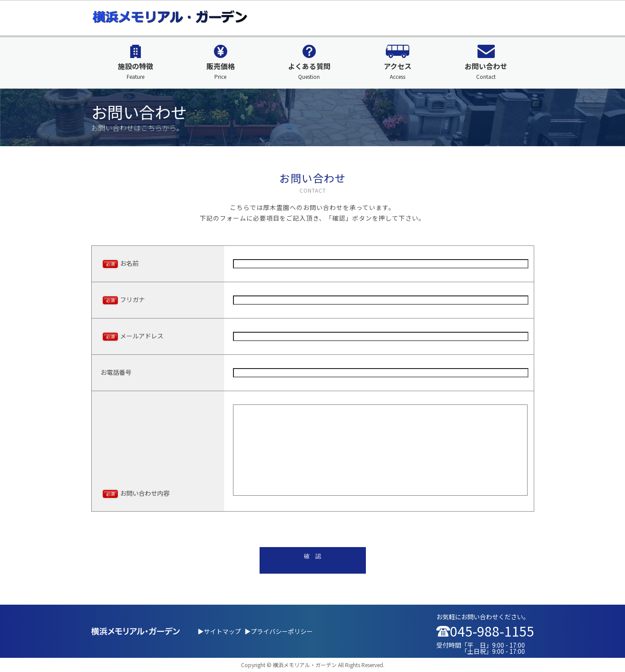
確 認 (312, 556)
